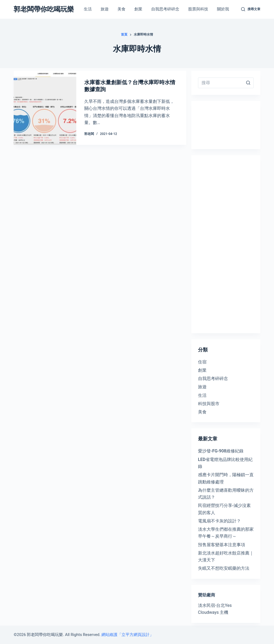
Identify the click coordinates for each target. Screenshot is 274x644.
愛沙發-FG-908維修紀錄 (221, 451)
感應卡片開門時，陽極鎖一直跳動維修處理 (226, 478)
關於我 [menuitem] (223, 9)
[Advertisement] (226, 244)
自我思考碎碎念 (213, 379)
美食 (202, 412)
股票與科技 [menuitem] (198, 9)
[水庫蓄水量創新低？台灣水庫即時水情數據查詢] (45, 108)
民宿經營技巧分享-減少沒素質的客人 (224, 509)
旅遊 (202, 387)
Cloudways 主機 (213, 612)
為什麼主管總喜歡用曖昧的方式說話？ (226, 494)
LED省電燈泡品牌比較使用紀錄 (225, 463)
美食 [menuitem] (121, 9)
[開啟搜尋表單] (251, 9)
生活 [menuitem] (88, 9)
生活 (202, 395)
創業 (202, 370)
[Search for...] (226, 83)
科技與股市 (209, 404)
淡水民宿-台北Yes (215, 605)
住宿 (202, 362)
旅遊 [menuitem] (105, 9)
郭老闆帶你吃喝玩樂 (44, 9)
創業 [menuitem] (138, 9)
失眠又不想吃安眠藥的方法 (224, 568)
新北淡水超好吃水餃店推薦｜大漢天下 (226, 556)
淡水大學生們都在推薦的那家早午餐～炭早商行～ (226, 533)
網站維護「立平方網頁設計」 (128, 635)
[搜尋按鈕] (248, 83)
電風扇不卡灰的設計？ (219, 521)
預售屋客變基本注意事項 (222, 545)
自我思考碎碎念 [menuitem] (165, 9)
